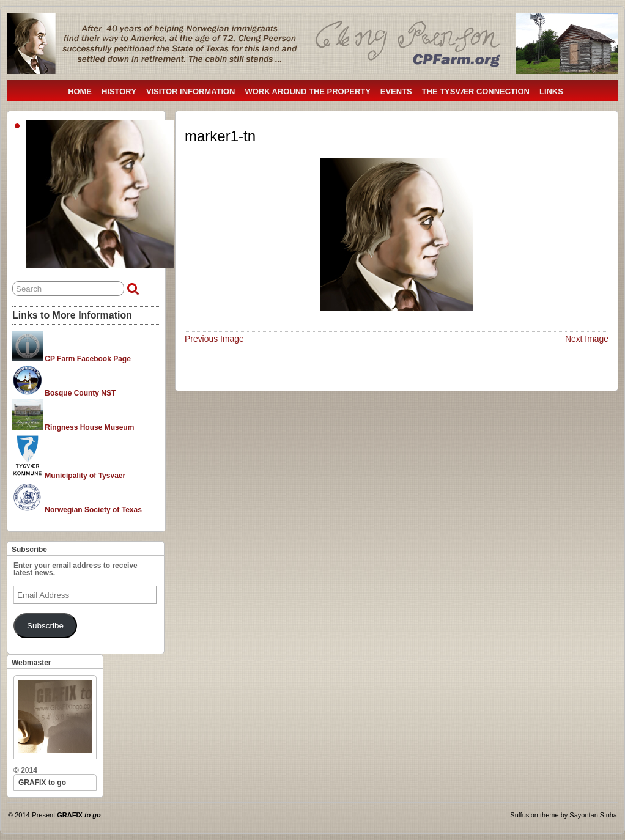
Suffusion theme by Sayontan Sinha (564, 815)
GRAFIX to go (42, 783)
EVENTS (396, 91)
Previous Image (214, 339)
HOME (80, 91)
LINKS (551, 91)
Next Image (587, 339)
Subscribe (29, 550)
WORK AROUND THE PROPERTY (307, 91)
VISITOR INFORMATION (191, 91)
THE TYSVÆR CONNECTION (476, 91)
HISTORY (119, 91)
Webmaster (31, 663)
